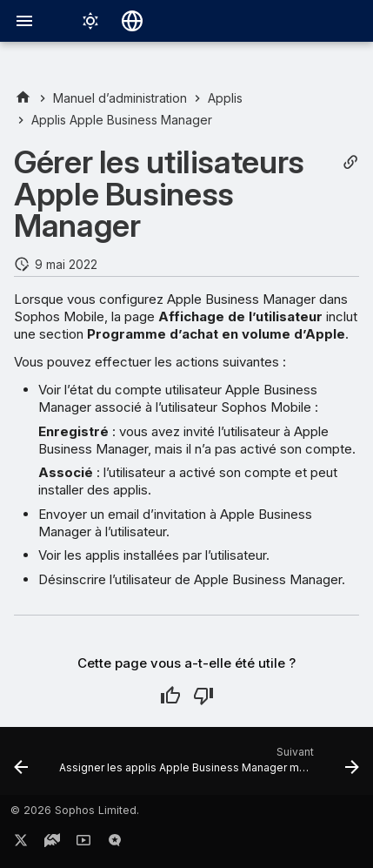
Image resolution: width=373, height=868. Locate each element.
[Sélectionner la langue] (132, 21)
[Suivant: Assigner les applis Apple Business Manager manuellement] (207, 766)
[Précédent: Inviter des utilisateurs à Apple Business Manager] (21, 766)
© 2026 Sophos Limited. (75, 810)
